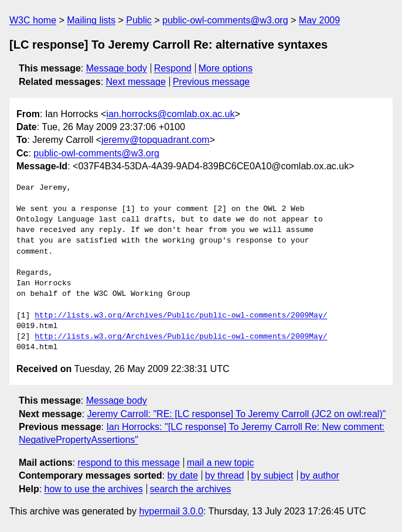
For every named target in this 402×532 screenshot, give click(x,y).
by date (182, 475)
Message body (117, 68)
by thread (225, 475)
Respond (173, 68)
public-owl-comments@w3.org (225, 20)
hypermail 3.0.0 (171, 511)
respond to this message (128, 463)
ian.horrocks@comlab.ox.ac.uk (170, 114)
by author (320, 475)
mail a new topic (221, 463)
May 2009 (319, 20)
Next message (136, 82)
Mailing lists (91, 20)
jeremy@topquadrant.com (155, 140)
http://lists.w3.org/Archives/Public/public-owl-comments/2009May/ (181, 316)
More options (226, 68)
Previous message (212, 82)
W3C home (33, 20)
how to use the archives (94, 489)
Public (139, 20)
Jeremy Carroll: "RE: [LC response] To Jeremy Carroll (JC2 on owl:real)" (237, 414)
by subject (272, 475)
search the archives (191, 489)
